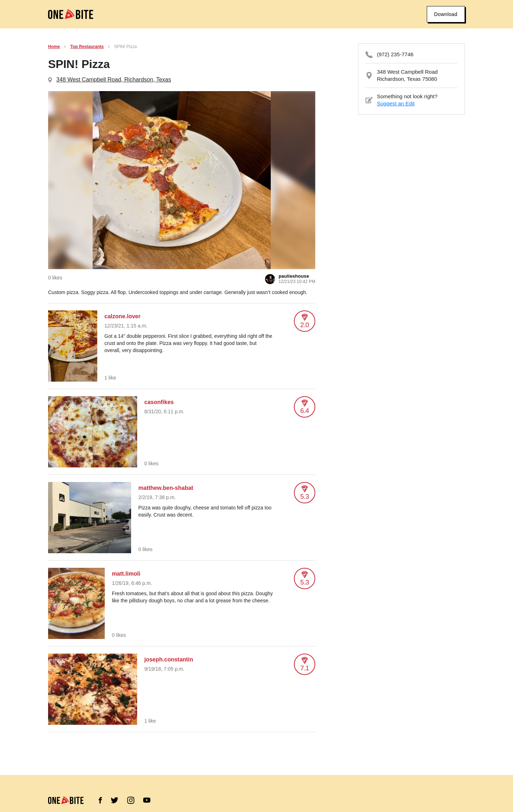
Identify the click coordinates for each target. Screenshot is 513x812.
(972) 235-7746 (395, 54)
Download (446, 14)
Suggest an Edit (396, 103)
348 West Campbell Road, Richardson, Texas (114, 80)
